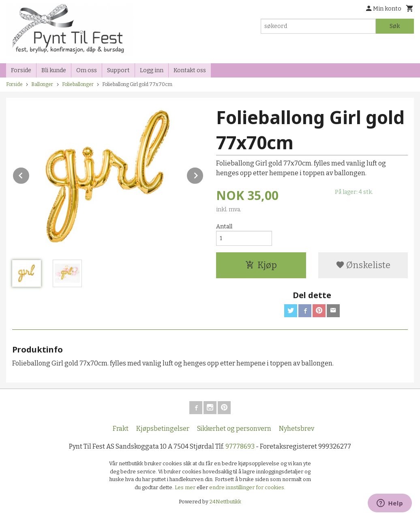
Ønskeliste (363, 265)
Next (204, 174)
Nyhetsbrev (297, 429)
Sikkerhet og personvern (234, 429)
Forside (21, 70)
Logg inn (152, 70)
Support (118, 70)
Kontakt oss (190, 70)
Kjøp (261, 265)
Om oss (87, 70)
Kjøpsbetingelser (163, 429)
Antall (224, 227)
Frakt (121, 429)
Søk (395, 26)
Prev (30, 174)
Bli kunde (54, 70)
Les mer (186, 487)
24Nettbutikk (225, 502)
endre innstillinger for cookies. (247, 487)
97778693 (240, 446)
